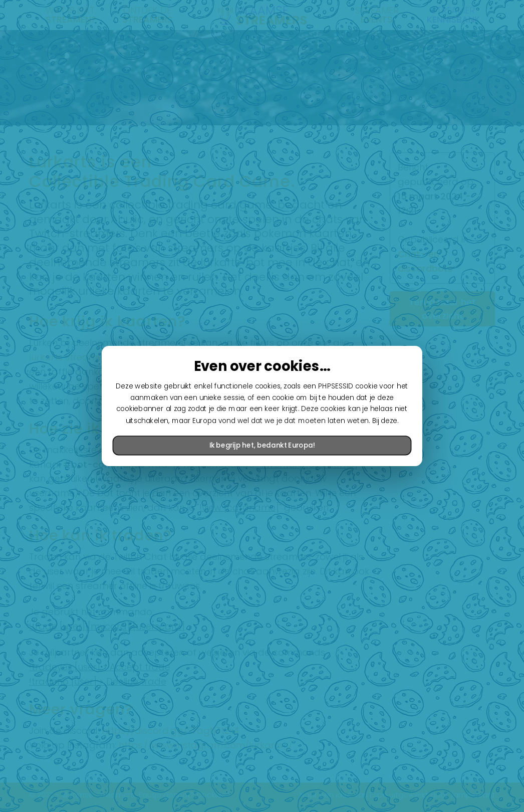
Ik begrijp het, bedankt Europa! (262, 445)
